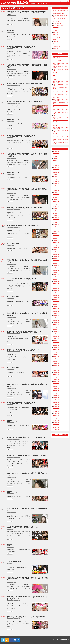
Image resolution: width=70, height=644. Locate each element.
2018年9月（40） (56, 255)
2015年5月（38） (56, 326)
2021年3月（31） (56, 201)
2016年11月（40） (57, 294)
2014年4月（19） (56, 349)
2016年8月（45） (56, 299)
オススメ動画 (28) (56, 27)
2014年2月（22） (56, 353)
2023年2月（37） (56, 160)
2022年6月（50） (56, 175)
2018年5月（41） (56, 262)
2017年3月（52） (56, 287)
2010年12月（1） (56, 390)
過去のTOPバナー (13, 30)
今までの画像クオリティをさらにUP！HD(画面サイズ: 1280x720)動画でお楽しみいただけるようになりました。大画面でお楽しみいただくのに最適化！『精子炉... (19, 482)
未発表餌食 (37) (56, 43)
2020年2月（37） (56, 224)
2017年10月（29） (57, 274)
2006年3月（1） (56, 426)
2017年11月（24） (57, 273)
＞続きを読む (10, 25)
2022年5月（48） (56, 176)
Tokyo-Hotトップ (44, 4)
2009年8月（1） (56, 405)
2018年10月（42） (57, 253)
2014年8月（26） (56, 342)
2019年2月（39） (56, 246)
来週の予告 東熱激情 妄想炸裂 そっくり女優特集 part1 (27, 437)
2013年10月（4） (56, 360)
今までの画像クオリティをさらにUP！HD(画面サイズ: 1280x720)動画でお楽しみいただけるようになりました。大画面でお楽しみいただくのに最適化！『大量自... (19, 197)
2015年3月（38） (56, 330)
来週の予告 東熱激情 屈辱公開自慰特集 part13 (23, 226)
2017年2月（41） (56, 289)
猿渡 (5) (55, 40)
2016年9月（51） (56, 298)
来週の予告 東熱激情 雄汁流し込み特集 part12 (24, 350)
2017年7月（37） (56, 280)
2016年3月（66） (56, 308)
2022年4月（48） (56, 178)
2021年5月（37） (56, 198)
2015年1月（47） (56, 333)
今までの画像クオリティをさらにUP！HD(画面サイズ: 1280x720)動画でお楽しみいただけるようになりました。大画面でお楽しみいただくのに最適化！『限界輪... (19, 393)
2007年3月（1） (56, 419)
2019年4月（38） (56, 242)
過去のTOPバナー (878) (57, 29)
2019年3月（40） (56, 244)
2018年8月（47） (56, 256)
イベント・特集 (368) (57, 23)
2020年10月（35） (57, 210)
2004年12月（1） (56, 430)
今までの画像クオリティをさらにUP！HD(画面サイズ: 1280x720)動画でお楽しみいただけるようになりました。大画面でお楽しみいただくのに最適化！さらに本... (19, 20)
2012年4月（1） (56, 376)
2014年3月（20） (56, 351)
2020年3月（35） (56, 223)
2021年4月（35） (56, 199)
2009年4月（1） (56, 406)
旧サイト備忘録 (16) (57, 20)
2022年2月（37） (56, 182)
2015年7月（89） (56, 322)
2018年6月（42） (56, 260)
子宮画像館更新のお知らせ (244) (59, 14)
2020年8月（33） (56, 214)
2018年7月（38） (56, 258)
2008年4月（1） (56, 412)
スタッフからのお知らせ (11, 16)
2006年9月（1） (56, 422)
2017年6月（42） (56, 281)
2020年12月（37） (57, 207)
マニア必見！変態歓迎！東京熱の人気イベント (23, 47)
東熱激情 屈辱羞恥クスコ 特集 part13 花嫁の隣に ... (18, 248)
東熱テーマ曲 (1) (56, 34)
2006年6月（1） (56, 424)
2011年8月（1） (56, 383)
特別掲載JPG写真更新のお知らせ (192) (60, 18)
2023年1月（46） (56, 162)
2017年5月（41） (56, 283)
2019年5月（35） (56, 240)
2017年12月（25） (57, 271)
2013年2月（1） (56, 367)
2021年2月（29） (56, 203)
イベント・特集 (10, 49)
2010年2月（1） (56, 399)
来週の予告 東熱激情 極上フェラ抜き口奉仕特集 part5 (26, 617)
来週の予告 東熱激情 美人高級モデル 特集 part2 (24, 208)
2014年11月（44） (57, 337)
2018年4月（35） (56, 264)
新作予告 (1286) (56, 36)
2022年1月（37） (56, 183)
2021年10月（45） (57, 189)
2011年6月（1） (56, 385)
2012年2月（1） (56, 378)
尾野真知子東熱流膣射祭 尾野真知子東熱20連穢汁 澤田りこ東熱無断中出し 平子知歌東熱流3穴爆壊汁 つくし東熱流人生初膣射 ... (19, 568)
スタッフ (4, 13)
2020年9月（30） (56, 212)
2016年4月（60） (56, 306)
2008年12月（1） (56, 408)
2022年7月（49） (56, 173)
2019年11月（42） (57, 230)
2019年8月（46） (56, 235)
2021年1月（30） (56, 205)
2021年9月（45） (56, 191)
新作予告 (18, 86)
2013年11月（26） (57, 358)
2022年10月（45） (57, 167)
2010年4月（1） (56, 397)
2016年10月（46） (57, 296)
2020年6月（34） (56, 217)
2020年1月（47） (56, 226)
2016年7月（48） (56, 301)
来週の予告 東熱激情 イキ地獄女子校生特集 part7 (25, 84)
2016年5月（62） (56, 305)
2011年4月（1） (56, 387)
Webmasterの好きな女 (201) (58, 22)
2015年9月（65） (56, 319)
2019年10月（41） (57, 232)
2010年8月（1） (56, 394)
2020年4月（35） (56, 221)
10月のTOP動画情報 (14, 562)
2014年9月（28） (56, 340)
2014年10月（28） (57, 339)
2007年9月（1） (56, 415)
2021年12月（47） (57, 185)
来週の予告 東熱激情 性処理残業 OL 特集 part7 (24, 332)
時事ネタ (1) (56, 48)
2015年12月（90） (57, 314)
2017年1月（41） (56, 290)
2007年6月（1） (56, 417)
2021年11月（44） (57, 187)
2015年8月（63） (56, 321)
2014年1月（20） (56, 355)
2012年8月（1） (56, 372)
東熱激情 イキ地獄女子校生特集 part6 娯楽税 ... (17, 177)
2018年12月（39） (57, 249)
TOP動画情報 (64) (56, 47)
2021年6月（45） (56, 196)
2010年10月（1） (56, 392)
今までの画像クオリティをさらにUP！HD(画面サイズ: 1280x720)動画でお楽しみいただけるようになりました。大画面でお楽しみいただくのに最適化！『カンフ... (19, 162)
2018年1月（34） (56, 269)
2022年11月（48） (57, 166)
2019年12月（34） (57, 228)
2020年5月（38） (56, 219)
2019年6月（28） (56, 239)
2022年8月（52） (56, 171)
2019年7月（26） (56, 237)
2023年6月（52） (56, 153)
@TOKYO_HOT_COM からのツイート (59, 437)
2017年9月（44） (56, 276)
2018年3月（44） (56, 265)
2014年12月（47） (57, 335)
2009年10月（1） (56, 403)
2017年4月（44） (56, 285)
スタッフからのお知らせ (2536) (59, 45)
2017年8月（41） (56, 278)
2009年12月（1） (56, 401)
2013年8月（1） (56, 362)
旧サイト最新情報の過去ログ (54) (59, 25)
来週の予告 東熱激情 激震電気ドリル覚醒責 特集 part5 (26, 455)
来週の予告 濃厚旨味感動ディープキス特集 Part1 (25, 102)
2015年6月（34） (56, 324)
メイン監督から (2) (57, 38)
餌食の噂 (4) (56, 32)
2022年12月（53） (57, 164)
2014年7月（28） (56, 344)
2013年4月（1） (56, 365)
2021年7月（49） (56, 194)
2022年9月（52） (56, 169)
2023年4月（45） (56, 157)
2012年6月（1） (56, 374)
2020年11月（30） (57, 208)
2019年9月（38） (56, 233)
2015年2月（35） (56, 331)
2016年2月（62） (56, 310)
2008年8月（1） (56, 410)
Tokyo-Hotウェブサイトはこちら (62, 1)
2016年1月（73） (56, 312)
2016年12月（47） (57, 292)
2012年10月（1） (56, 371)
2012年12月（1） (56, 369)
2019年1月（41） (56, 248)
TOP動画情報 (9, 564)
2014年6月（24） (56, 346)
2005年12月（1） (56, 428)
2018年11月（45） (57, 251)
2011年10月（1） (56, 381)
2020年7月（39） (56, 216)
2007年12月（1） (56, 413)
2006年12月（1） (56, 421)
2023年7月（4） (56, 151)
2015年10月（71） (57, 317)
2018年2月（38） (56, 267)
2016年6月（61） (56, 303)
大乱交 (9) (55, 31)
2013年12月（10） (57, 356)
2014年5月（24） (56, 347)
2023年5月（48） (56, 155)
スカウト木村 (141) (57, 41)
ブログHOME (34, 4)
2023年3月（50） (56, 158)
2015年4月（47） (56, 328)
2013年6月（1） (56, 364)
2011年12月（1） (56, 380)
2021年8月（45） (56, 192)
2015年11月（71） (57, 315)
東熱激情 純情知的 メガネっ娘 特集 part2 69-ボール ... (19, 496)
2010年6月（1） (56, 396)
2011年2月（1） (56, 389)
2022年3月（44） (56, 180)
